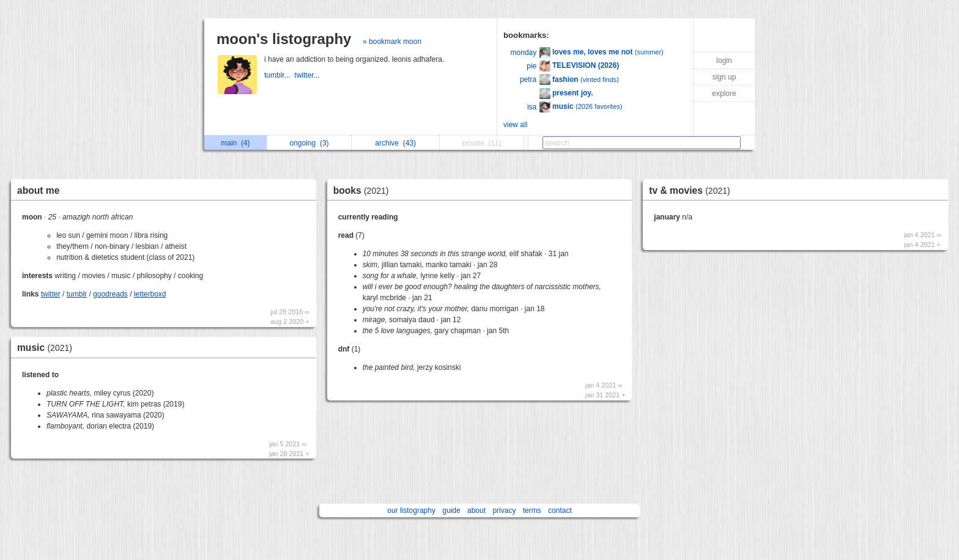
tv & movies (692, 190)
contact (560, 510)
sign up (724, 77)
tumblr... (279, 75)
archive (395, 143)
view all (515, 125)
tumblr (77, 294)
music (48, 348)
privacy (504, 510)
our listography (411, 510)
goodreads (110, 294)
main (235, 143)
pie (531, 66)
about (476, 510)
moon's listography (284, 39)
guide (451, 510)
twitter (51, 294)
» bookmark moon (392, 42)
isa (532, 107)
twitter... (308, 75)
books (364, 190)
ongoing (309, 143)
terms (532, 510)
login (724, 61)
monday (524, 53)
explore (724, 94)
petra (528, 79)
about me (38, 190)
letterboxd (150, 294)
